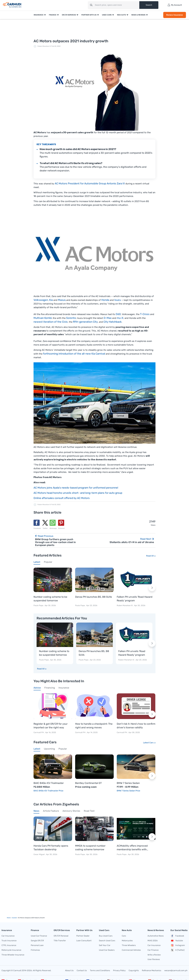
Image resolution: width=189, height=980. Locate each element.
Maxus (62, 300)
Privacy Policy (119, 970)
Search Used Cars (107, 941)
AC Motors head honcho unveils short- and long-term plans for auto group (78, 493)
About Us (69, 970)
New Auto (121, 15)
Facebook (177, 936)
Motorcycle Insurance (11, 950)
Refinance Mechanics (152, 970)
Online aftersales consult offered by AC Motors (62, 498)
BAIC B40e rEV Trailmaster (49, 783)
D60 (118, 314)
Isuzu (118, 300)
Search (149, 5)
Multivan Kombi (43, 318)
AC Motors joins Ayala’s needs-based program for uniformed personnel (76, 488)
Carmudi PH (39, 732)
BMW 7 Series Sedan (128, 783)
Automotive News (156, 936)
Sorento (71, 318)
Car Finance (153, 950)
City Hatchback (113, 322)
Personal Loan (37, 945)
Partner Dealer (83, 936)
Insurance (39, 15)
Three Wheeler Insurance (13, 955)
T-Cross (145, 314)
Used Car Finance (39, 936)
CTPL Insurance (9, 945)
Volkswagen (41, 300)
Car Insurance (8, 936)
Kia (51, 300)
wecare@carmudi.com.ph (176, 970)
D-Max (108, 318)
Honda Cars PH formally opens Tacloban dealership (51, 848)
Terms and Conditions (100, 970)
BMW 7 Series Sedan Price (128, 791)
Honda (105, 300)
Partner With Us (89, 15)
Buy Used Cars (106, 936)
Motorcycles (127, 941)
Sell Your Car (105, 945)
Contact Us (82, 970)
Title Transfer (60, 941)
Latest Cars (148, 743)
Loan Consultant (84, 941)
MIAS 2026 (153, 941)
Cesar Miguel (39, 854)
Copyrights (134, 970)
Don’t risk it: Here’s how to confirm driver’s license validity (136, 726)
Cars (124, 936)
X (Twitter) (177, 950)
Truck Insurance (9, 941)
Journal (14, 918)
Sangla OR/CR (37, 941)
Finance (53, 15)
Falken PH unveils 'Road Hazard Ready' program (135, 599)
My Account (175, 5)
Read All (150, 556)
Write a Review (154, 955)
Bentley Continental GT (88, 783)
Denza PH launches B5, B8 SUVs (94, 597)
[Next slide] (152, 588)
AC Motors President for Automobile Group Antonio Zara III (90, 183)
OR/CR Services (69, 15)
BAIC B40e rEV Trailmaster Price (48, 791)
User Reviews (154, 959)
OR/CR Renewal (61, 936)
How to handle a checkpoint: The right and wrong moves (94, 726)
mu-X (120, 318)
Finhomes (35, 950)
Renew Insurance (175, 15)
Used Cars (107, 15)
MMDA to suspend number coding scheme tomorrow (90, 848)
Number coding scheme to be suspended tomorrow (50, 599)
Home (9, 918)
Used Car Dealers (107, 950)
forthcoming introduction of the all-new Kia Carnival (74, 354)
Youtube (177, 941)
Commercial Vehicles (131, 950)
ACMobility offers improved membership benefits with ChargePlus (132, 848)
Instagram (178, 945)
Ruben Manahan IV (44, 46)
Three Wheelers (129, 945)
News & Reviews (138, 15)
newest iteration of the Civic (51, 322)
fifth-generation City (85, 322)
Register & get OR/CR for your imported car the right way (51, 726)
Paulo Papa (38, 605)
